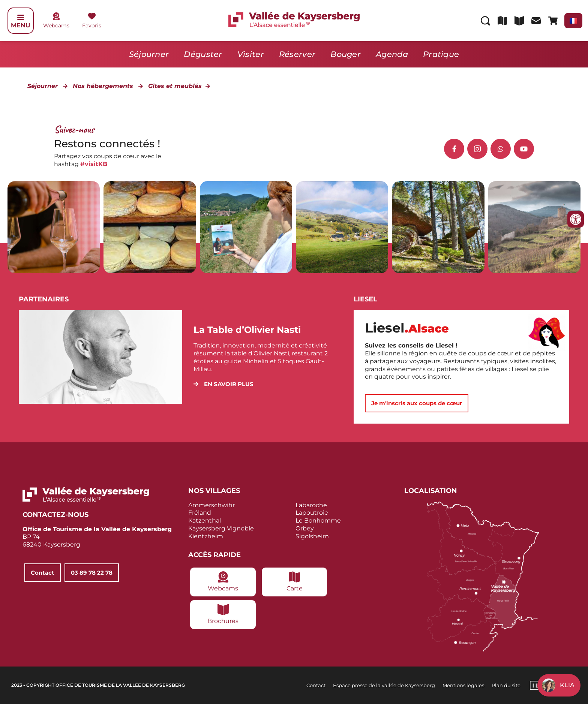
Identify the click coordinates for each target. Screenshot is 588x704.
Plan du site (506, 685)
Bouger (346, 54)
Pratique (441, 54)
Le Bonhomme (318, 521)
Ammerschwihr (211, 505)
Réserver (297, 54)
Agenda (392, 54)
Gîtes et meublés (175, 86)
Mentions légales (463, 685)
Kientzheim (206, 536)
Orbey (305, 528)
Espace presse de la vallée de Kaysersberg (384, 685)
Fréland (200, 513)
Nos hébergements (103, 86)
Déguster (203, 54)
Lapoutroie (312, 513)
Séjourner (149, 54)
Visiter (251, 54)
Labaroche (311, 505)
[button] (223, 384)
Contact (316, 685)
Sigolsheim (312, 536)
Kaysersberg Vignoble (221, 528)
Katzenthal (205, 521)
